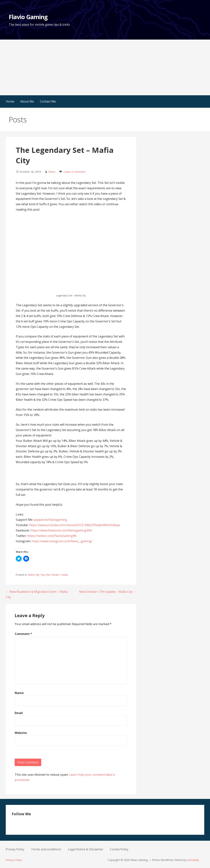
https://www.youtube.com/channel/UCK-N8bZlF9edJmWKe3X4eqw (74, 525)
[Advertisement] (105, 67)
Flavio (52, 172)
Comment (23, 634)
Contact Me (48, 101)
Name (19, 693)
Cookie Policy (119, 849)
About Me (27, 101)
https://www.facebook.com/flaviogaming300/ (61, 530)
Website (21, 733)
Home (10, 101)
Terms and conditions (46, 849)
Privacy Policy (15, 849)
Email (19, 713)
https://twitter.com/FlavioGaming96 (52, 536)
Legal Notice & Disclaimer (86, 849)
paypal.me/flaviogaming (50, 520)
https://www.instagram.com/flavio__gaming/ (62, 541)
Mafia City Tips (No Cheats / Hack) (48, 575)
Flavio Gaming (28, 17)
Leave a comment (74, 172)
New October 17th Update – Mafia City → (108, 592)
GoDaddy (193, 860)
